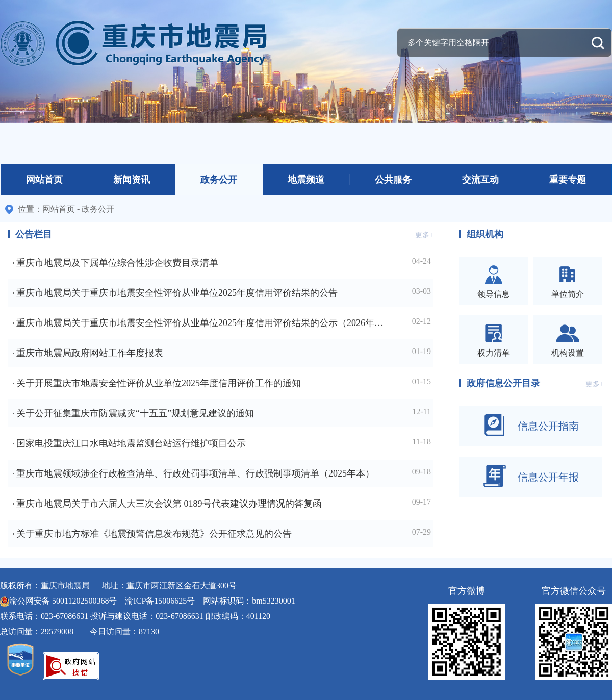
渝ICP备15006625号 (160, 601)
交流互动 (480, 180)
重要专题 (568, 180)
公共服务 (393, 180)
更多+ (424, 235)
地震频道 (306, 180)
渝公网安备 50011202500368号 (63, 601)
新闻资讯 (132, 180)
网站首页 (44, 180)
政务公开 (219, 180)
